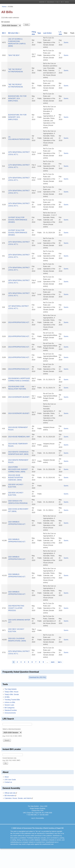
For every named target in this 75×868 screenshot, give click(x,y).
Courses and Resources (50, 2)
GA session (6, 22)
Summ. (66, 43)
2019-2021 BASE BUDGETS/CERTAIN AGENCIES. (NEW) (15, 478)
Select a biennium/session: (12, 729)
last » (60, 662)
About (7, 777)
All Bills (7, 697)
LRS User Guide (10, 780)
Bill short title (14, 33)
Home (4, 7)
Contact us (8, 782)
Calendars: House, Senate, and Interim (19, 798)
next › (53, 662)
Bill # (4, 33)
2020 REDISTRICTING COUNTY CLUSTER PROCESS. (16, 608)
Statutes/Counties (11, 710)
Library (58, 2)
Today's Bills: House (11, 692)
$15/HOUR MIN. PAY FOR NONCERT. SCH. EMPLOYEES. (17, 98)
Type (39, 33)
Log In (33, 818)
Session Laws (9, 705)
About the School (42, 2)
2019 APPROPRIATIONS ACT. (19, 322)
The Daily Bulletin (11, 689)
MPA (62, 2)
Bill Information (10, 796)
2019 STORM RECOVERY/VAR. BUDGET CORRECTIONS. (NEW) (18, 469)
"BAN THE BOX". (14, 55)
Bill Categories (10, 708)
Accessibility (40, 818)
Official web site (11, 793)
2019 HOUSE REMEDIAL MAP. (19, 437)
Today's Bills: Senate (12, 694)
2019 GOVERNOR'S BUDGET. (19, 397)
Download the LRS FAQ (37, 677)
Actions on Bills (10, 702)
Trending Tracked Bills (12, 700)
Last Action (47, 33)
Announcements (10, 713)
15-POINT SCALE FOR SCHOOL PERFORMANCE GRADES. (18, 220)
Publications (67, 2)
